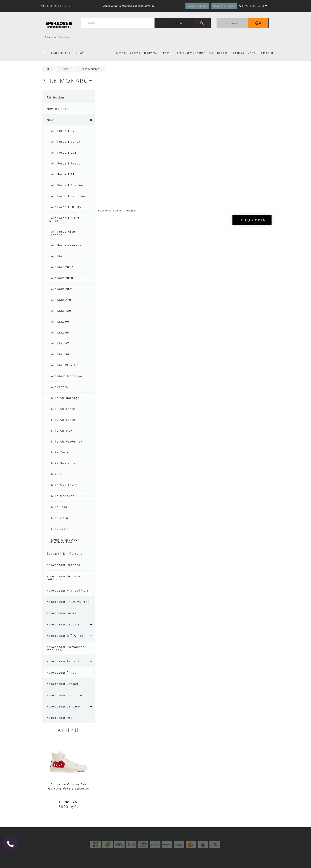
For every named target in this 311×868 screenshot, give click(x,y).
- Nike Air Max (61, 431)
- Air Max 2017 (61, 267)
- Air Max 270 (60, 300)
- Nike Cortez (60, 452)
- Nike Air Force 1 (63, 420)
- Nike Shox (58, 507)
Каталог (121, 53)
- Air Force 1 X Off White (64, 219)
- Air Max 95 (59, 332)
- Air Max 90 (59, 322)
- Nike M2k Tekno (63, 485)
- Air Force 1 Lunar (65, 142)
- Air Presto (58, 387)
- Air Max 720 (60, 311)
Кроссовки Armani (63, 661)
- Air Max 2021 (61, 289)
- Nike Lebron (60, 474)
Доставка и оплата (144, 53)
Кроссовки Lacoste (63, 624)
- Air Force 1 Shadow (66, 185)
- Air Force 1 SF (62, 174)
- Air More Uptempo (65, 376)
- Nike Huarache (62, 463)
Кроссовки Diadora (63, 565)
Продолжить (252, 220)
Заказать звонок (197, 6)
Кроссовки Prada (62, 672)
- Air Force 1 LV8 (63, 152)
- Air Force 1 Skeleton (67, 196)
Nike (50, 120)
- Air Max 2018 (61, 278)
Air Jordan (55, 97)
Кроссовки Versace (63, 706)
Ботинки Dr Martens (65, 553)
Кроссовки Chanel (62, 684)
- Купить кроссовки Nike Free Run (65, 541)
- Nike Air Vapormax (66, 441)
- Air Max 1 (58, 256)
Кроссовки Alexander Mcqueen (65, 648)
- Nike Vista (58, 518)
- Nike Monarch (62, 496)
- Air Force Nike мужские (62, 233)
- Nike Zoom (59, 529)
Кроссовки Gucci (61, 613)
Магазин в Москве (261, 53)
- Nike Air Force (62, 409)
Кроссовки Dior (60, 718)
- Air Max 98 (59, 354)
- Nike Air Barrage (64, 398)
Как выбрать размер (191, 53)
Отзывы (239, 53)
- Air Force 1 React (64, 163)
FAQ (211, 53)
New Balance (58, 109)
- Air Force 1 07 (62, 131)
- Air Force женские (65, 245)
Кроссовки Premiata (64, 695)
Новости (223, 53)
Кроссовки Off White (65, 636)
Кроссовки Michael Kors (68, 590)
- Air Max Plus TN (63, 365)
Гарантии (167, 53)
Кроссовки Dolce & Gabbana (63, 578)
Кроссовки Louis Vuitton (68, 602)
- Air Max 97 (59, 343)
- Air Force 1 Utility (65, 207)
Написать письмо (224, 6)
